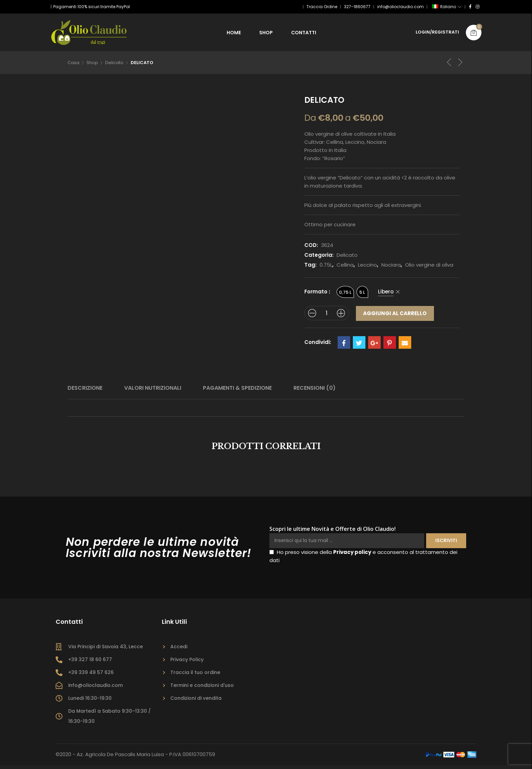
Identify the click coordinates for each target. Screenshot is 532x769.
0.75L (326, 268)
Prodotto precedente (449, 65)
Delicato (114, 65)
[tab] (85, 392)
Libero (386, 295)
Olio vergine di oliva (429, 268)
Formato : (317, 295)
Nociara (391, 268)
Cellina (345, 268)
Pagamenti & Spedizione (237, 392)
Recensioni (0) (315, 392)
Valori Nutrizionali (153, 392)
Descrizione (85, 392)
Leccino (367, 268)
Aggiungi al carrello (395, 316)
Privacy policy (352, 556)
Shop (92, 65)
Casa (73, 65)
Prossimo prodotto (460, 65)
